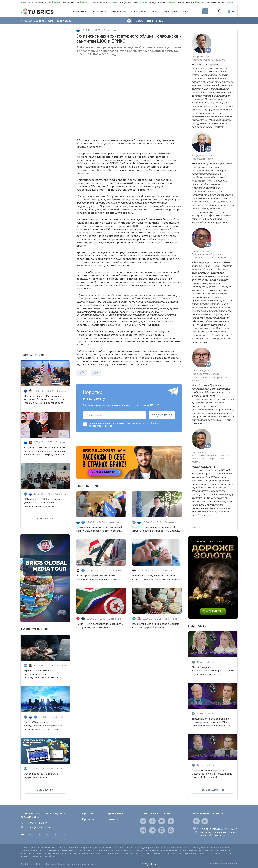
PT (48, 834)
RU (22, 834)
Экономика (110, 30)
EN (31, 834)
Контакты (112, 819)
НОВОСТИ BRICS (34, 355)
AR (65, 834)
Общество (61, 494)
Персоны (61, 391)
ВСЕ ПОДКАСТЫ (213, 790)
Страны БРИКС (116, 813)
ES (56, 834)
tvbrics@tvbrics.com (35, 827)
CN (39, 834)
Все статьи (45, 518)
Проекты (88, 819)
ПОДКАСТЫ (198, 626)
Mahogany (232, 863)
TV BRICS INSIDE (34, 629)
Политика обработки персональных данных (70, 864)
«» (213, 96)
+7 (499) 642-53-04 (34, 823)
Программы (90, 813)
